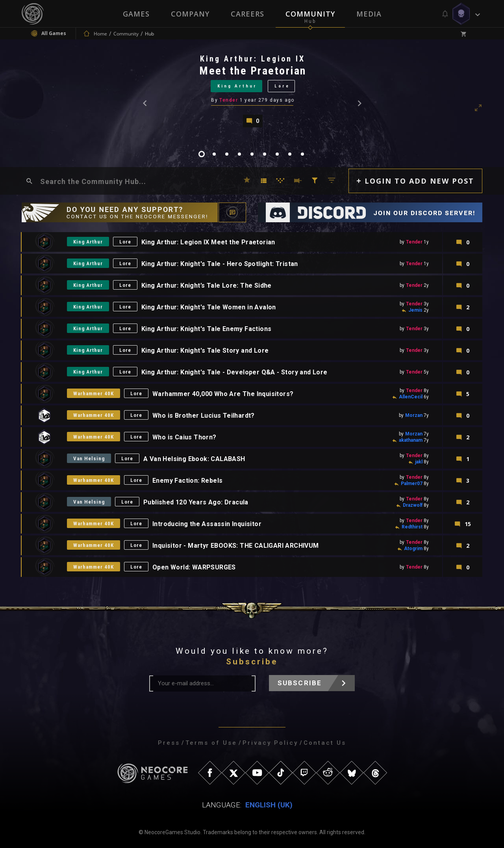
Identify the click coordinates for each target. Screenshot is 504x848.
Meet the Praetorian (253, 71)
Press (169, 743)
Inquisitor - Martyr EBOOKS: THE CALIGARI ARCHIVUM (236, 546)
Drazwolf (413, 505)
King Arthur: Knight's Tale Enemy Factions (206, 329)
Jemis (415, 310)
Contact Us (325, 743)
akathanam (411, 440)
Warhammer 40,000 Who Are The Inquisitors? (223, 394)
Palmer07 (412, 484)
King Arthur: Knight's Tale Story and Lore (205, 351)
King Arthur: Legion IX (253, 59)
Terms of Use (211, 743)
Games (136, 14)
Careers (247, 14)
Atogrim (413, 549)
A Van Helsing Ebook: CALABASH (194, 459)
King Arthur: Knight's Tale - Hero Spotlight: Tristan (220, 264)
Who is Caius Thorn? (184, 437)
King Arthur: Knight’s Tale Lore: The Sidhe (207, 285)
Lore (282, 86)
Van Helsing (89, 458)
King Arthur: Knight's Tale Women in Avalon (209, 307)
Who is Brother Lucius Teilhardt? (204, 416)
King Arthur (237, 86)
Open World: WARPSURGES (194, 567)
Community (310, 14)
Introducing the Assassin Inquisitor (207, 524)
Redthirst (412, 527)
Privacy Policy (270, 743)
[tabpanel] (252, 90)
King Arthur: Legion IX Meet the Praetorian (208, 242)
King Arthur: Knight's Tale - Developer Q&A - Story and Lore (234, 372)
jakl (419, 462)
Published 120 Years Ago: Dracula (196, 502)
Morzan (414, 415)
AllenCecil (411, 397)
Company (190, 14)
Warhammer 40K (94, 393)
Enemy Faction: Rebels (187, 481)
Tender (229, 100)
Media (369, 14)
